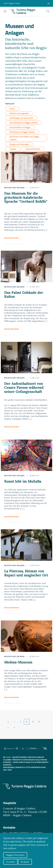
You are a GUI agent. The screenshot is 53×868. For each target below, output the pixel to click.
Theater (13, 149)
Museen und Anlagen (14, 188)
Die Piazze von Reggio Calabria (22, 132)
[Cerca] (48, 11)
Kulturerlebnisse (33, 149)
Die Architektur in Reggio (20, 127)
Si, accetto (10, 862)
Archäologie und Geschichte (21, 118)
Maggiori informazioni (15, 855)
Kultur (12, 109)
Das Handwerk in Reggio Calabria (24, 123)
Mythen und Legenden (19, 113)
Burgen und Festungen (19, 144)
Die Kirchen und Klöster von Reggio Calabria (24, 138)
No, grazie (25, 862)
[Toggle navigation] (5, 11)
